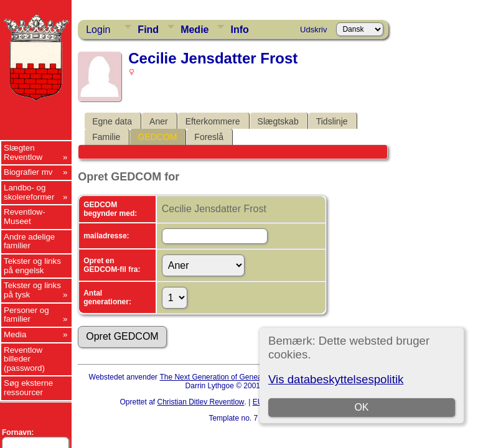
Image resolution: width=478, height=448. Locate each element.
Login (98, 30)
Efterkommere (213, 121)
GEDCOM (157, 137)
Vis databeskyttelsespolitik (336, 379)
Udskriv (313, 30)
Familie (106, 137)
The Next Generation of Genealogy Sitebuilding (238, 377)
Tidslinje (332, 121)
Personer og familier (26, 315)
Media (15, 334)
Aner (159, 121)
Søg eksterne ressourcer (28, 388)
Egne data (112, 121)
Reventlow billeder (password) (24, 359)
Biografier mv (28, 172)
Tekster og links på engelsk (32, 266)
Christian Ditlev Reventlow (200, 402)
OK (361, 407)
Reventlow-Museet (25, 217)
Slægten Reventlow (23, 152)
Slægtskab (278, 121)
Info (239, 30)
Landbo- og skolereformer (29, 192)
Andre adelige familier (29, 241)
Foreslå (209, 137)
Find (148, 30)
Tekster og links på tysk (32, 290)
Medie (194, 30)
